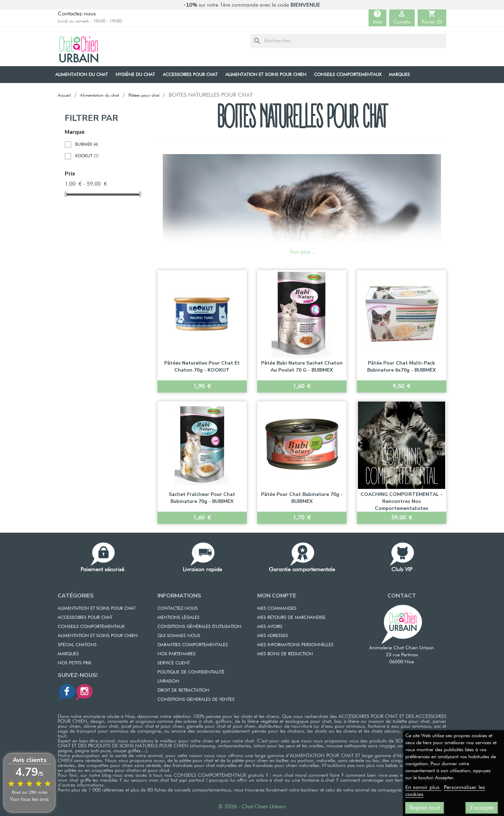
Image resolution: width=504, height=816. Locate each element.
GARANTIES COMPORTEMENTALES (193, 645)
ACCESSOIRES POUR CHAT (85, 618)
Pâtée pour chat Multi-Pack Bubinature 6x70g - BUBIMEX (401, 366)
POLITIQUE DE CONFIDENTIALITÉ (191, 672)
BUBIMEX (87, 145)
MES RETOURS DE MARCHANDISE (291, 618)
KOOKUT (87, 156)
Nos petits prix (75, 663)
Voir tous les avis (29, 799)
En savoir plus (423, 788)
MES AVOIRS (270, 627)
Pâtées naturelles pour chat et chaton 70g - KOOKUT (202, 366)
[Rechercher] (348, 41)
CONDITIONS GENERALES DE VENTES (196, 700)
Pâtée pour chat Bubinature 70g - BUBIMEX (302, 498)
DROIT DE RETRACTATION (183, 690)
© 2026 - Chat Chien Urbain (252, 807)
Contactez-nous (77, 14)
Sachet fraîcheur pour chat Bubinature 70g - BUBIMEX (202, 498)
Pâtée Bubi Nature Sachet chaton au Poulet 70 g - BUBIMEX (302, 366)
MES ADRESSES (273, 636)
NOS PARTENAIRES (177, 654)
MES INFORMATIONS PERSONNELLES (295, 645)
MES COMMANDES (277, 608)
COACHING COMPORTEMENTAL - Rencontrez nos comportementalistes (401, 501)
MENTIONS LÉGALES (178, 618)
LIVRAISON (168, 681)
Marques (68, 654)
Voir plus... (302, 252)
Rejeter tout (425, 808)
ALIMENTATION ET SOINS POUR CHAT (97, 608)
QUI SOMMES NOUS (179, 636)
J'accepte (482, 808)
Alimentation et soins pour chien (98, 636)
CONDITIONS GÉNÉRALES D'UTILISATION (199, 627)
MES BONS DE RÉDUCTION (285, 654)
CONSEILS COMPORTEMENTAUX (91, 627)
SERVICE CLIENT (174, 663)
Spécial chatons (77, 645)
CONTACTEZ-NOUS (178, 608)
